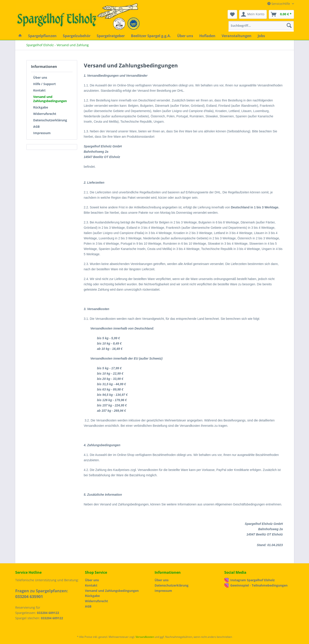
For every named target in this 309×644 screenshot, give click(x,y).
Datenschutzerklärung (50, 120)
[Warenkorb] (281, 14)
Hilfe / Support (44, 84)
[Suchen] (289, 25)
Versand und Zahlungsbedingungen (50, 99)
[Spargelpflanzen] (42, 36)
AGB (36, 127)
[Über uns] (185, 36)
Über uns (40, 77)
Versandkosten (145, 637)
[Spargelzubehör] (77, 36)
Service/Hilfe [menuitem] (279, 4)
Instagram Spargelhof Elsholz (252, 580)
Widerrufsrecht (45, 114)
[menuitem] (261, 28)
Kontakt (39, 90)
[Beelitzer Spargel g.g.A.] (151, 36)
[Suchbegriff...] (261, 25)
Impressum (42, 133)
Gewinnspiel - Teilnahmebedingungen (259, 585)
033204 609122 (48, 613)
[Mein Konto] (253, 14)
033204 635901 (29, 596)
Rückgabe (41, 107)
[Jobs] (261, 36)
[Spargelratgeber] (111, 36)
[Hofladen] (207, 36)
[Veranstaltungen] (237, 36)
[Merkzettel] (232, 14)
